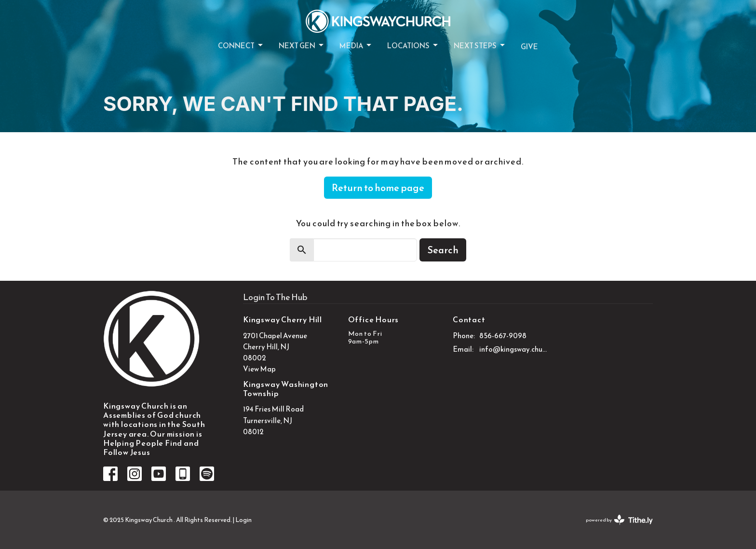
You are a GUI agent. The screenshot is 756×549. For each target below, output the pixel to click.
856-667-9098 (503, 336)
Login (243, 520)
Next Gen (302, 46)
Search (443, 250)
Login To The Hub (275, 297)
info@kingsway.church (514, 349)
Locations (413, 46)
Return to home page (378, 188)
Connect (241, 46)
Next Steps (480, 46)
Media (356, 46)
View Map (259, 369)
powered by (619, 520)
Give (529, 47)
